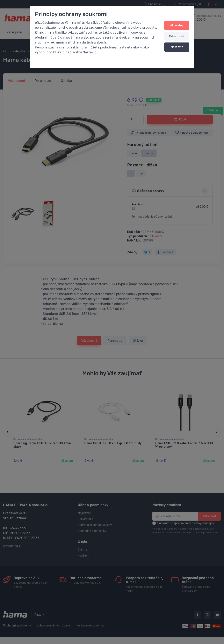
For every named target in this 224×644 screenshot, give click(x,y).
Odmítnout (177, 36)
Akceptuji (177, 25)
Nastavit (177, 47)
